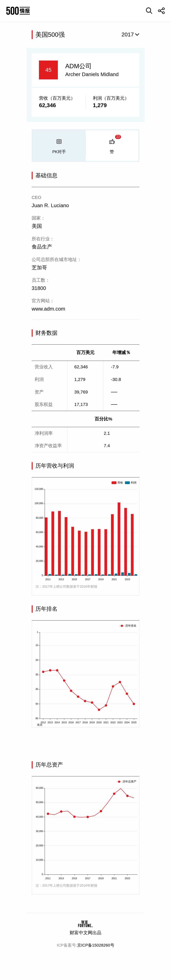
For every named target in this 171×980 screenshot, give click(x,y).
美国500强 (50, 35)
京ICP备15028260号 (96, 945)
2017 (128, 34)
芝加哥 (39, 268)
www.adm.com (49, 309)
